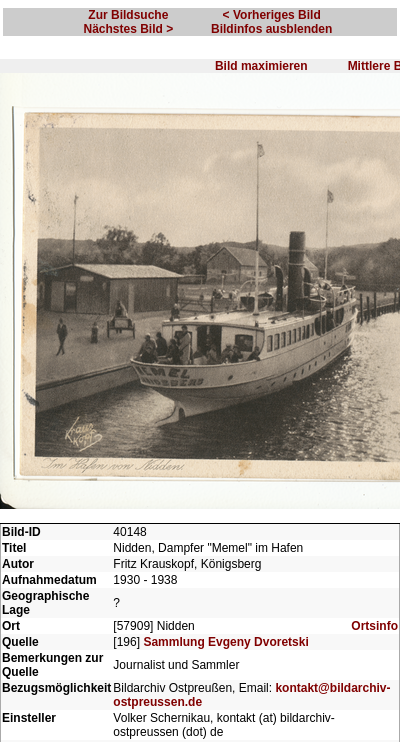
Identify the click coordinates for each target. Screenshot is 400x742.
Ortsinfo (374, 626)
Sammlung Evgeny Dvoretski (225, 642)
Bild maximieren (261, 66)
